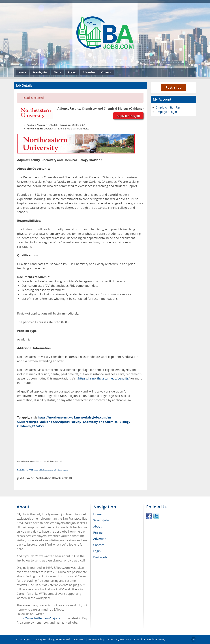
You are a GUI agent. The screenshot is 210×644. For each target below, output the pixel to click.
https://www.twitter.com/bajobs (38, 618)
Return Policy (96, 639)
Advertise (89, 72)
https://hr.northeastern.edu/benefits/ (104, 378)
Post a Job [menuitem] (100, 557)
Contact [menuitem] (99, 545)
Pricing (72, 72)
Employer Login (166, 112)
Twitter (156, 516)
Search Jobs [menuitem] (101, 520)
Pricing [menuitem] (98, 533)
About (57, 72)
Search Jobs (40, 72)
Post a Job (173, 87)
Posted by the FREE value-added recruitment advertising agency (43, 470)
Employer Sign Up (168, 107)
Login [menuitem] (97, 551)
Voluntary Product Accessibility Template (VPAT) (136, 639)
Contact (106, 72)
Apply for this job (128, 116)
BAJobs (42, 639)
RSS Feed (80, 639)
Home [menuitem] (97, 514)
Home (22, 72)
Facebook (149, 516)
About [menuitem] (97, 526)
